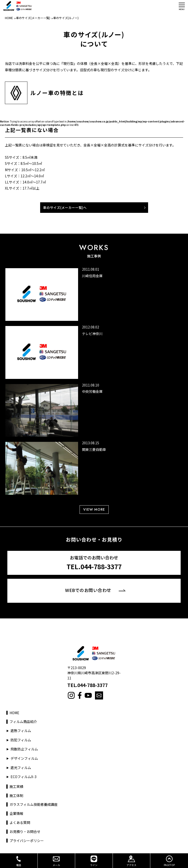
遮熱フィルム (21, 731)
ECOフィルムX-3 (23, 777)
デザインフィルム (24, 758)
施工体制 (16, 796)
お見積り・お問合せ (25, 832)
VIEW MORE (94, 509)
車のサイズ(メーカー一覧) (33, 18)
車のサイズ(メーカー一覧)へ (65, 207)
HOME (9, 18)
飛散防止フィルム (24, 749)
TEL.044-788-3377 (88, 685)
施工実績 (16, 787)
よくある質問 (20, 823)
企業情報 (16, 814)
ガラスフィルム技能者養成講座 (34, 804)
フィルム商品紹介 (23, 722)
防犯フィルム (21, 740)
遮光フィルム (21, 768)
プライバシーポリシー (27, 841)
